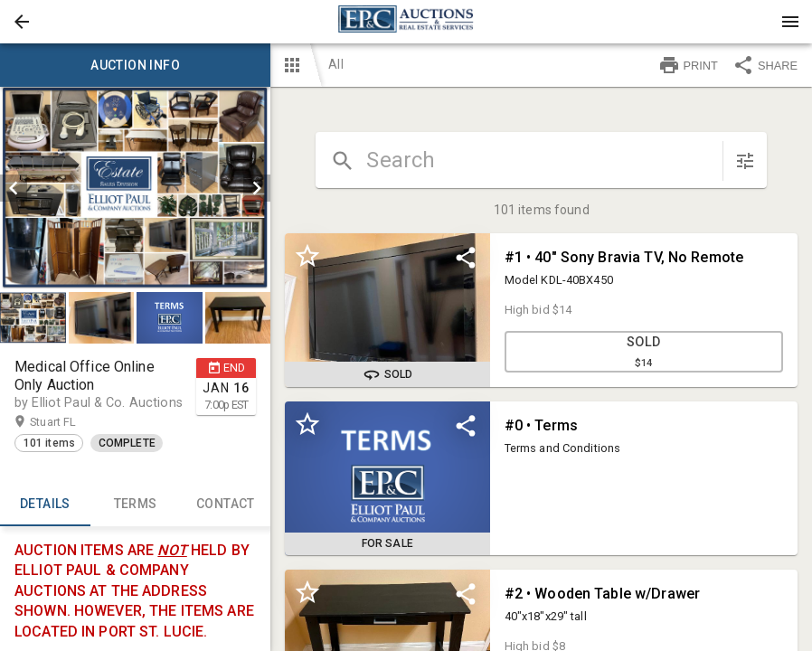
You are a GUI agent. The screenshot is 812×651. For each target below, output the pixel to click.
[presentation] (406, 22)
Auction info (135, 65)
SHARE (765, 65)
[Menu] (790, 22)
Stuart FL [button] (71, 422)
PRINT (688, 65)
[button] (22, 22)
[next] (257, 188)
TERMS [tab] (136, 505)
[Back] (22, 22)
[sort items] (745, 161)
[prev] (14, 188)
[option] (135, 188)
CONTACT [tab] (226, 505)
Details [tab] (45, 505)
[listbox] (135, 188)
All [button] (335, 64)
